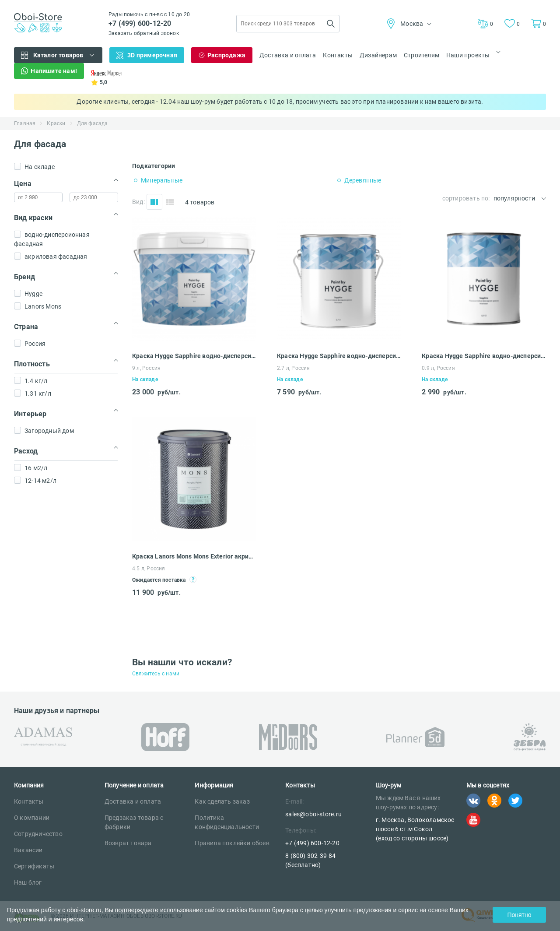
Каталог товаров (58, 55)
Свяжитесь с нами (156, 674)
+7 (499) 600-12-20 (140, 23)
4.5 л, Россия (149, 569)
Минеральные (162, 180)
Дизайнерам (378, 55)
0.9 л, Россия (438, 368)
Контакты (338, 55)
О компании (32, 818)
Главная (25, 123)
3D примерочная (152, 55)
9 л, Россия (146, 368)
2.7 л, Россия (294, 368)
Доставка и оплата (288, 55)
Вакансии (28, 850)
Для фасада (93, 123)
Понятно (519, 915)
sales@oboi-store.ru (313, 814)
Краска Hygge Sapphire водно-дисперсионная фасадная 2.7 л (339, 356)
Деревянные (363, 180)
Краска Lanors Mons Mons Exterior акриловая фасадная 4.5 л (194, 556)
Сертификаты (34, 866)
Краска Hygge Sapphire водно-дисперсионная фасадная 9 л (194, 356)
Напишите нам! (54, 71)
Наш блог (28, 882)
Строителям (422, 55)
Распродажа (226, 55)
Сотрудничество (38, 834)
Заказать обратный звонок (144, 33)
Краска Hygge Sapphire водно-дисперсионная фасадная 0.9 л (484, 356)
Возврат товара (128, 843)
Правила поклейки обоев (232, 843)
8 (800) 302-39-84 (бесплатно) (310, 860)
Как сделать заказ (222, 801)
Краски (56, 123)
